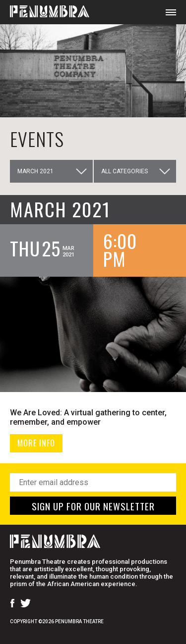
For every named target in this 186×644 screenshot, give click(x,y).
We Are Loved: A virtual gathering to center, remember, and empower (88, 417)
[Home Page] (45, 12)
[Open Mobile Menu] (171, 12)
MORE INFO (36, 443)
